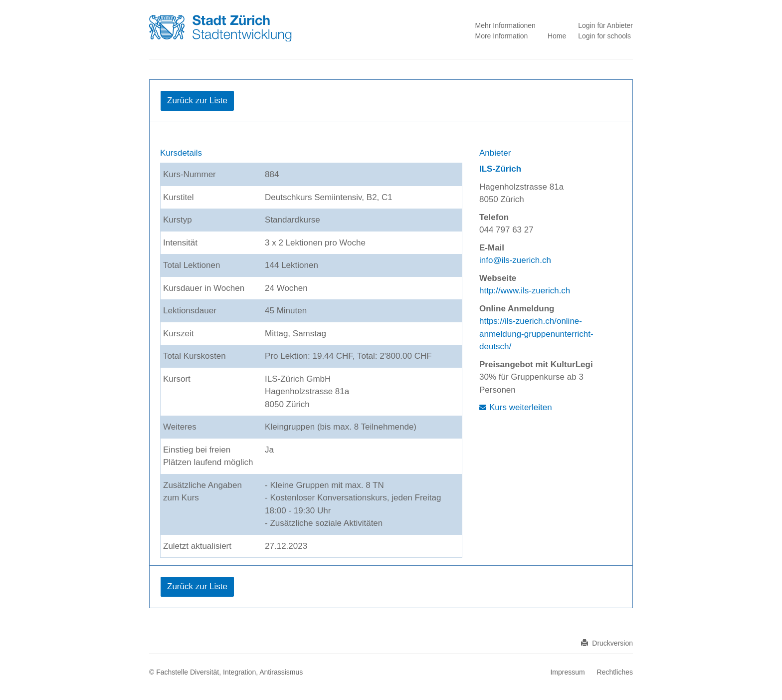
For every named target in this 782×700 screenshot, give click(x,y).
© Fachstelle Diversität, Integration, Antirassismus (226, 672)
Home (557, 36)
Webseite (498, 278)
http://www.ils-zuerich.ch (525, 291)
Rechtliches (615, 672)
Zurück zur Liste (197, 101)
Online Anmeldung (517, 309)
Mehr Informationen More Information (505, 31)
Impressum (567, 672)
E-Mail (492, 248)
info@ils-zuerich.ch (515, 260)
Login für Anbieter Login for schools (605, 31)
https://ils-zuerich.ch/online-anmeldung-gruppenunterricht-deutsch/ (536, 334)
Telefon (494, 217)
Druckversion (607, 643)
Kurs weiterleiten (521, 407)
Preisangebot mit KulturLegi (536, 364)
